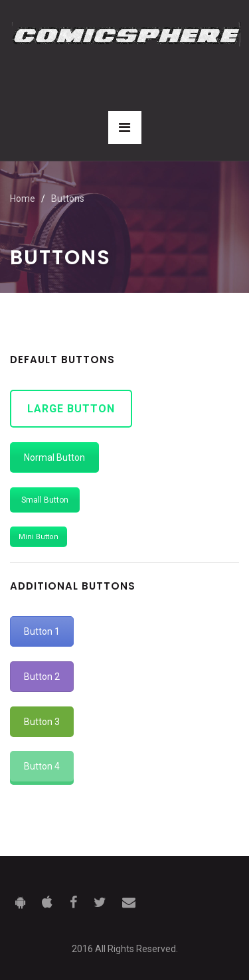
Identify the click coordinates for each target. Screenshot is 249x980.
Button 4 (42, 766)
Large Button (71, 409)
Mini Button (39, 537)
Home (23, 199)
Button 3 (42, 722)
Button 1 (42, 631)
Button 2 (42, 677)
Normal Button (54, 457)
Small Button (45, 500)
